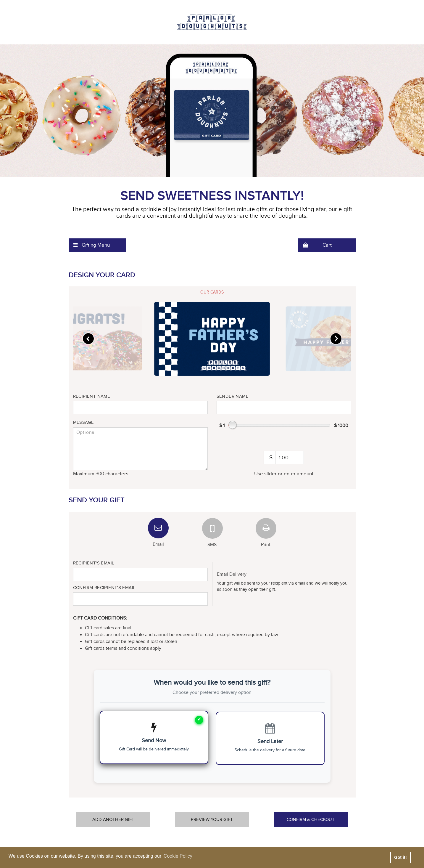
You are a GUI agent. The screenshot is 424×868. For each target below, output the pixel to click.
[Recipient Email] (140, 574)
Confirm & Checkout (311, 820)
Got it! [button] (400, 857)
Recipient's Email (94, 563)
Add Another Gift (113, 820)
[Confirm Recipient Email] (140, 599)
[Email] (158, 528)
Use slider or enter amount (284, 474)
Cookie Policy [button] (178, 856)
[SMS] (212, 528)
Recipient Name (92, 396)
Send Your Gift (97, 500)
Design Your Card (102, 275)
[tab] (212, 292)
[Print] (266, 528)
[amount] (284, 458)
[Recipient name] (140, 408)
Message (84, 422)
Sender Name (233, 396)
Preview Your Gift (212, 820)
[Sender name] (284, 408)
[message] (140, 449)
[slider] (212, 339)
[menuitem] (97, 245)
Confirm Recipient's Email (104, 588)
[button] (97, 245)
